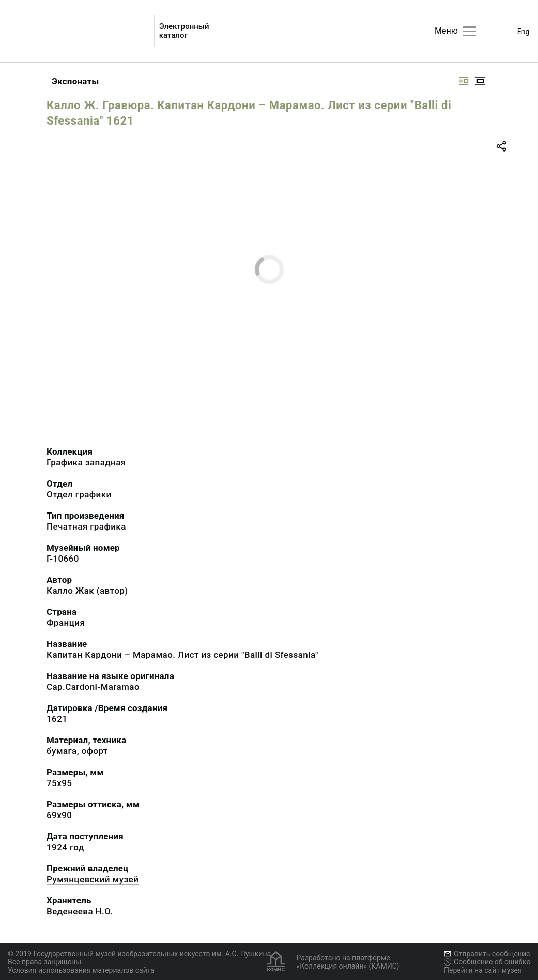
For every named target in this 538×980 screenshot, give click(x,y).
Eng (524, 32)
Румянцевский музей (93, 879)
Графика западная (86, 462)
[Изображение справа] (464, 81)
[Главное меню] (470, 31)
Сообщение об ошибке (487, 962)
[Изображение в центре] (480, 81)
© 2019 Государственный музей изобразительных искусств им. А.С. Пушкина (139, 954)
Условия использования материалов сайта (81, 970)
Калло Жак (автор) (87, 591)
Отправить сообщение (487, 954)
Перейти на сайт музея (483, 970)
